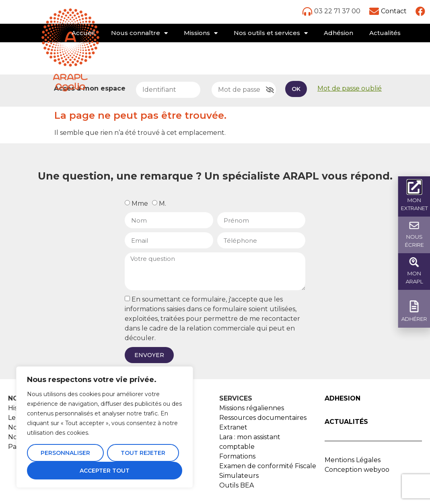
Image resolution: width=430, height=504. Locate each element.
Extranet (233, 427)
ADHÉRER (416, 319)
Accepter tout (105, 471)
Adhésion (338, 33)
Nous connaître (139, 33)
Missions (201, 33)
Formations (237, 456)
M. (163, 203)
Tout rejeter (143, 453)
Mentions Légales (353, 460)
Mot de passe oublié (350, 88)
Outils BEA (237, 485)
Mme (140, 203)
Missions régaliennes (252, 408)
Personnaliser (65, 453)
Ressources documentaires (263, 418)
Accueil (83, 33)
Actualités (385, 33)
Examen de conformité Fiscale (268, 466)
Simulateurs (239, 476)
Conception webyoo (357, 470)
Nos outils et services (271, 33)
